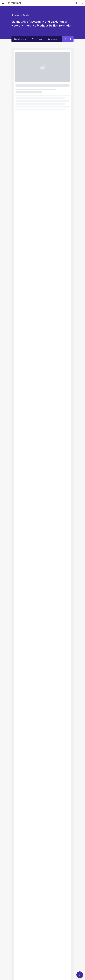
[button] (37, 39)
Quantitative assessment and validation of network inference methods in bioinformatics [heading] (42, 65)
